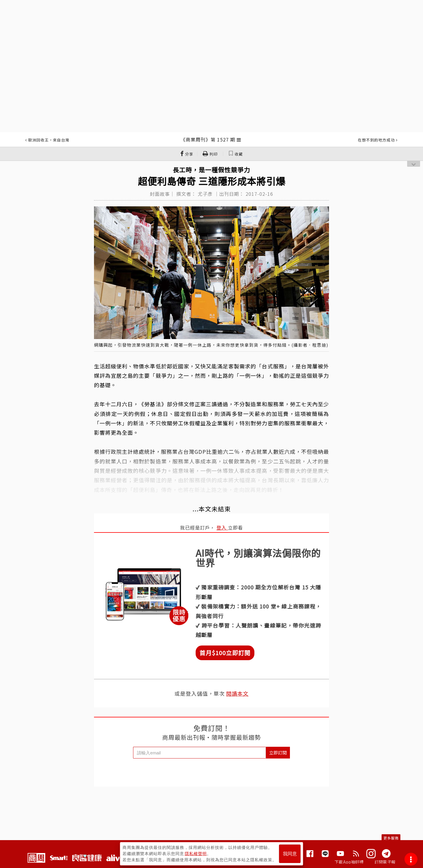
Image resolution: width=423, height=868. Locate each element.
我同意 (290, 854)
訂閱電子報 (385, 862)
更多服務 (391, 838)
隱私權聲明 (196, 854)
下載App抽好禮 (349, 862)
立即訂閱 (278, 752)
